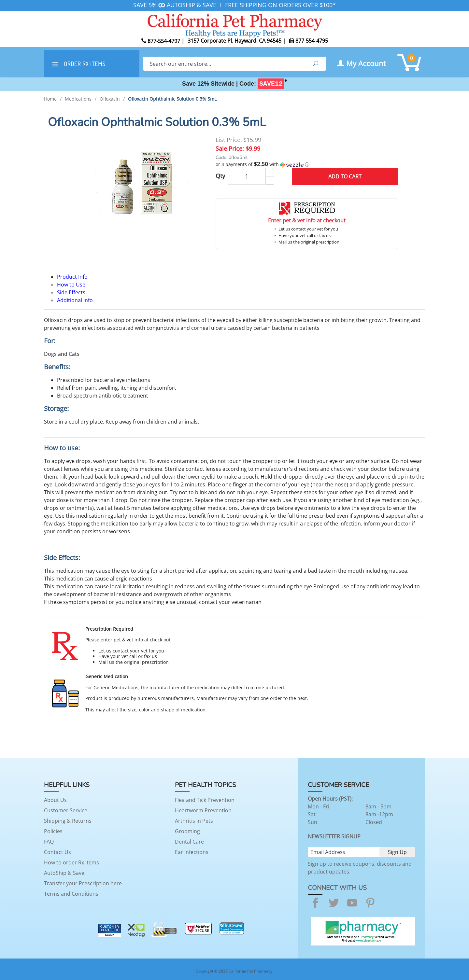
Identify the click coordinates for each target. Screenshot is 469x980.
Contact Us (57, 852)
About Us (55, 800)
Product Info (72, 277)
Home (50, 99)
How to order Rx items (71, 862)
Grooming (187, 831)
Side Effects (71, 292)
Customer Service (66, 810)
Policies (53, 831)
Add (345, 176)
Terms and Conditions (71, 894)
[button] (307, 164)
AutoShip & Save (64, 873)
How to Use (71, 285)
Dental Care (189, 842)
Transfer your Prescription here (83, 883)
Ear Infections (192, 852)
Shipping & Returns (68, 821)
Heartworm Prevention (203, 810)
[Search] (224, 64)
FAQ (49, 842)
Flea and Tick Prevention (205, 800)
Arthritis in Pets (194, 821)
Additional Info (75, 300)
